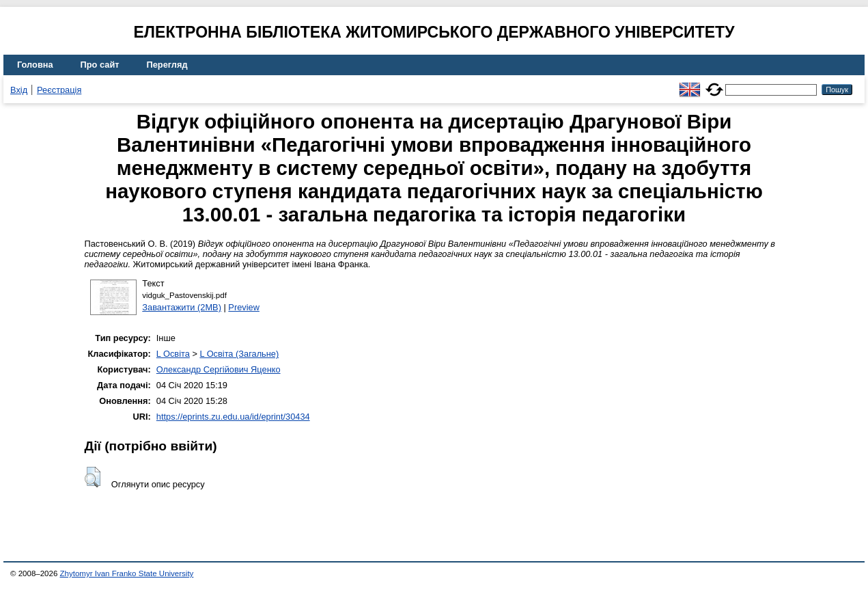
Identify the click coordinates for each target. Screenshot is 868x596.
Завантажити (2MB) (182, 307)
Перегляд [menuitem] (167, 65)
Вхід (19, 90)
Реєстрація (59, 90)
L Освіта (173, 354)
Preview (244, 307)
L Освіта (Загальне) (239, 354)
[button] (93, 477)
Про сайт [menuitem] (100, 65)
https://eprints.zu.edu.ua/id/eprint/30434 (233, 417)
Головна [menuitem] (35, 65)
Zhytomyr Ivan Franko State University (127, 573)
